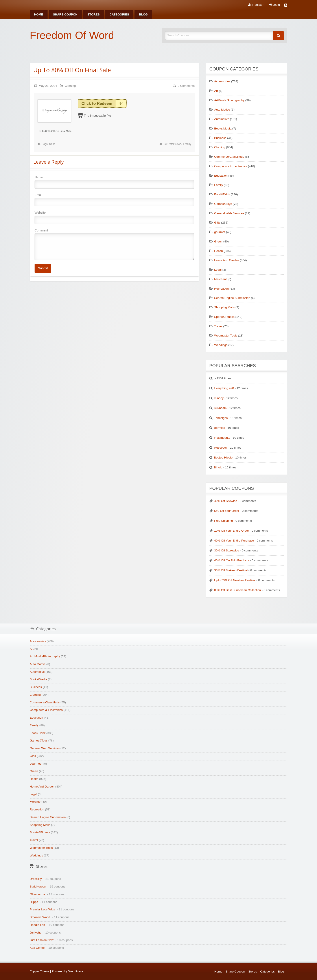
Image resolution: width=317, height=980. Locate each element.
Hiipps (34, 902)
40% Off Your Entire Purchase (234, 541)
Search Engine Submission (232, 298)
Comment (114, 244)
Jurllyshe (36, 933)
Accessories (222, 81)
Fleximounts (222, 438)
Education (221, 176)
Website (114, 217)
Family (219, 185)
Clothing (70, 86)
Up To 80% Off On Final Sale (72, 70)
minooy (219, 398)
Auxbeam (220, 408)
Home (39, 14)
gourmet (220, 232)
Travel (218, 326)
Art (216, 91)
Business (220, 138)
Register (256, 5)
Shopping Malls (224, 307)
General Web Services (229, 213)
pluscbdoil (221, 448)
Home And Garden (227, 260)
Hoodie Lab (37, 925)
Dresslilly (36, 879)
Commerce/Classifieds (229, 157)
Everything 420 (224, 388)
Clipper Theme (40, 971)
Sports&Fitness (224, 317)
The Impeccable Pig (98, 116)
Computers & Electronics (231, 166)
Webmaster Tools (226, 336)
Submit (43, 268)
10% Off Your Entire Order (232, 531)
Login (274, 5)
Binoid (218, 467)
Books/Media (223, 129)
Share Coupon (65, 14)
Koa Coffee (37, 948)
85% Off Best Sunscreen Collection (238, 590)
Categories (119, 14)
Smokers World (40, 917)
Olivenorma (37, 894)
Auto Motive (222, 110)
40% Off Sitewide (226, 501)
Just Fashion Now (42, 940)
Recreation (221, 289)
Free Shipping (224, 521)
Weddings (221, 345)
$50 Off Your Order (227, 511)
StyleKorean (38, 887)
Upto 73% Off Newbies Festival (235, 580)
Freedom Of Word (72, 35)
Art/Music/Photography (229, 100)
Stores (94, 14)
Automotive (222, 119)
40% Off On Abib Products (232, 560)
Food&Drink (222, 194)
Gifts (217, 223)
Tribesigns (221, 418)
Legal (218, 270)
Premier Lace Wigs (42, 909)
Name (114, 182)
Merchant (220, 279)
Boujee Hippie (223, 458)
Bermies (219, 428)
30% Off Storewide (227, 550)
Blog (143, 14)
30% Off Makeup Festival (231, 570)
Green (218, 241)
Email (114, 200)
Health (218, 251)
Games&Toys (223, 204)
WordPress (76, 971)
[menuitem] (39, 14)
